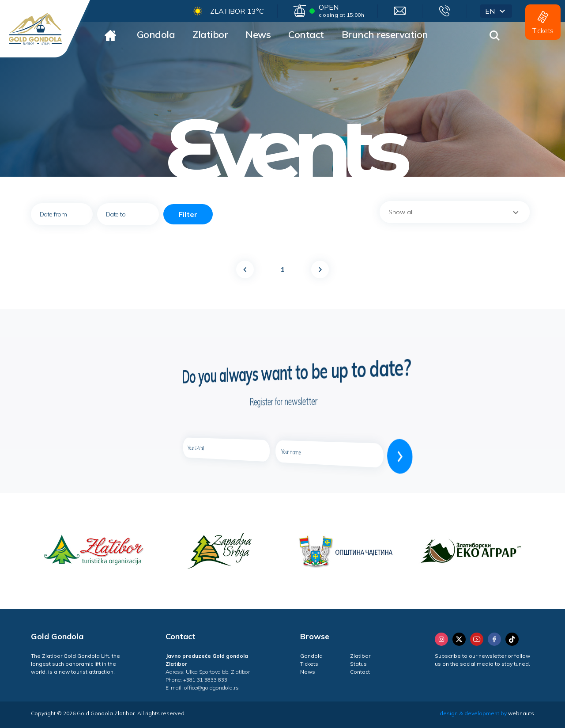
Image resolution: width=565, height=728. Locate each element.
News (258, 34)
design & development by (487, 713)
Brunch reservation (385, 34)
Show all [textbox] (401, 212)
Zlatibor (210, 34)
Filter (188, 214)
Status (358, 664)
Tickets (309, 664)
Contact (306, 34)
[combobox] (455, 212)
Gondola (156, 34)
